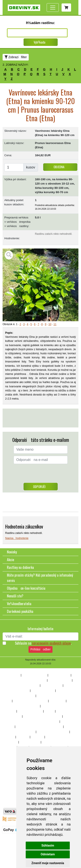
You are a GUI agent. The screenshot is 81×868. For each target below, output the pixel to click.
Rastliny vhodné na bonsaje (23, 685)
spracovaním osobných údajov (51, 643)
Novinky (12, 552)
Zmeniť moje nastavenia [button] (48, 863)
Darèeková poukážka (20, 611)
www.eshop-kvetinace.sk (15, 805)
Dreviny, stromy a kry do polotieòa (27, 680)
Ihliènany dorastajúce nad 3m (30, 701)
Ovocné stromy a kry (30, 711)
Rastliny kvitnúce (52, 685)
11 (55, 324)
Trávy (11, 737)
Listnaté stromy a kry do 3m (23, 706)
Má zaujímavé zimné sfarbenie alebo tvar (39, 727)
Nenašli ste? (15, 596)
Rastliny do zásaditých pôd (53, 732)
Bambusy (23, 737)
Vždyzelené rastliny (43, 691)
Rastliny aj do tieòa (60, 680)
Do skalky (37, 737)
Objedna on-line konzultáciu (26, 588)
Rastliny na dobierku (20, 567)
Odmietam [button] (48, 854)
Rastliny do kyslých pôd (21, 732)
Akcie (10, 560)
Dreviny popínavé (60, 675)
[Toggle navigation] (53, 8)
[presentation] (41, 474)
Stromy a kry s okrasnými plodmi (43, 716)
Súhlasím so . (43, 643)
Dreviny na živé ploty (35, 675)
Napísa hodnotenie (17, 538)
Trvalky (49, 711)
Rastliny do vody (30, 742)
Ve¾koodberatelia (19, 604)
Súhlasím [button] (48, 845)
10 (50, 324)
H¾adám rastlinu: (40, 23)
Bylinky (12, 763)
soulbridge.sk (9, 792)
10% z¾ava (13, 675)
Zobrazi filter (16, 57)
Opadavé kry (57, 701)
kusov (31, 167)
